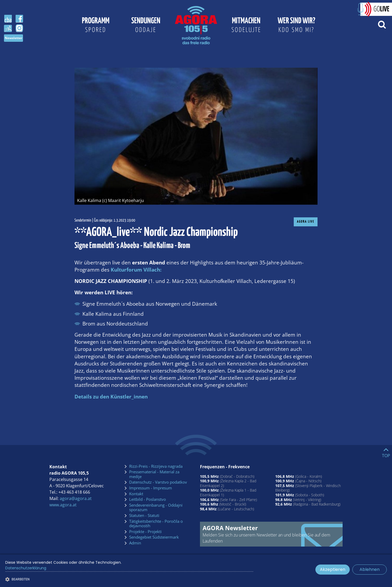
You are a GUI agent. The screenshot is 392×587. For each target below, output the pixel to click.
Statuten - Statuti (144, 516)
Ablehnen (370, 569)
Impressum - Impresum (151, 488)
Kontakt (136, 494)
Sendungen (146, 26)
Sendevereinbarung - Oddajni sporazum (156, 508)
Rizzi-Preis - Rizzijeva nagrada (156, 466)
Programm (96, 26)
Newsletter (13, 38)
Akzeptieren (333, 569)
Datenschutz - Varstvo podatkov (158, 482)
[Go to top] (386, 451)
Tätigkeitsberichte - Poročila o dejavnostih (156, 524)
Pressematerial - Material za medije (154, 474)
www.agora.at (63, 505)
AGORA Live (306, 222)
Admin (135, 543)
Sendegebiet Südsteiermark (154, 537)
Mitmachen (246, 26)
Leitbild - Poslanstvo (148, 499)
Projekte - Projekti (145, 532)
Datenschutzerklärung (26, 568)
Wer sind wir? (296, 26)
